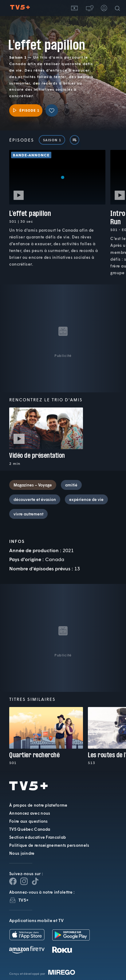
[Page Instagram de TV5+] (24, 881)
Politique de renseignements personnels (49, 845)
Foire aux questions (29, 821)
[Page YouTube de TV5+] (35, 881)
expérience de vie (86, 499)
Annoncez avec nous (30, 813)
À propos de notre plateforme (38, 805)
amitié (71, 485)
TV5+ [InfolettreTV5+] (24, 900)
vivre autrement (28, 514)
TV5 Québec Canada (30, 829)
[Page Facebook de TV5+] (13, 881)
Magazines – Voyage (33, 485)
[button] (89, 8)
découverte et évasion (35, 499)
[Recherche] (119, 8)
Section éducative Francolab (37, 837)
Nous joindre (22, 853)
